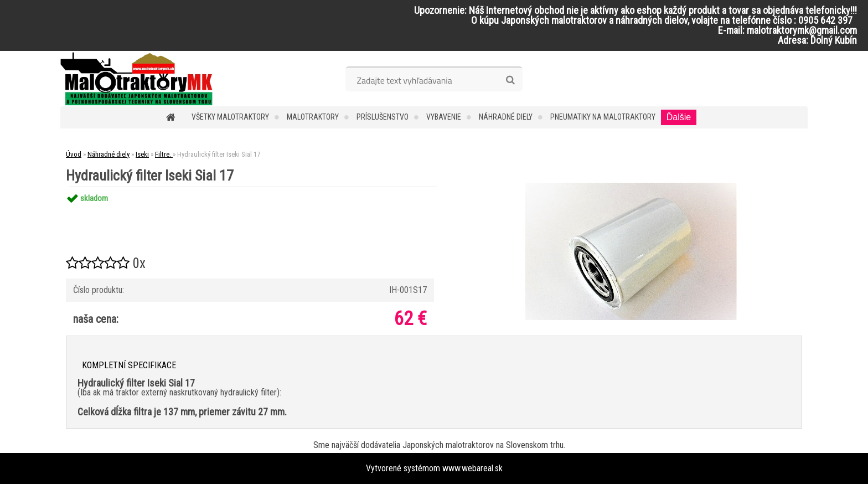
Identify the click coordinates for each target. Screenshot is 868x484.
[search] (510, 80)
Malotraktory (313, 117)
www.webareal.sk (472, 468)
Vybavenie (444, 117)
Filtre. (164, 154)
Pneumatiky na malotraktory (603, 117)
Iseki (142, 154)
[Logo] (136, 79)
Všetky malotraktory (230, 117)
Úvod (74, 154)
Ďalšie (679, 117)
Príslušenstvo (383, 117)
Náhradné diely (506, 117)
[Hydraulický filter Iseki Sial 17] (631, 187)
